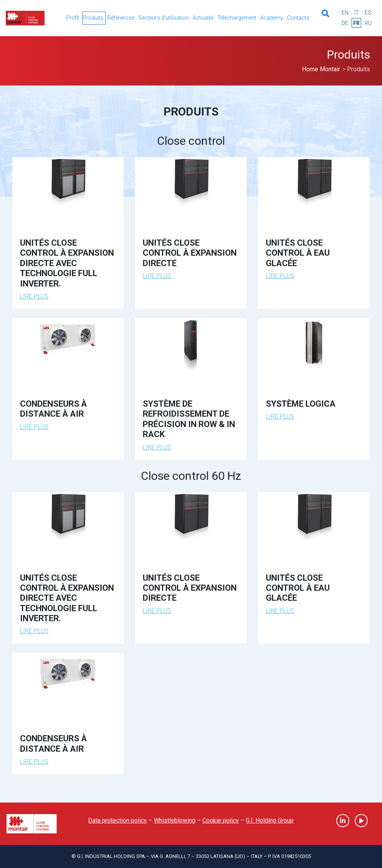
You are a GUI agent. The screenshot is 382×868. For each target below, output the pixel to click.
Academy (272, 18)
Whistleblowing (175, 820)
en (345, 13)
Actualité (203, 18)
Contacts (298, 18)
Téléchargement (237, 18)
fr (356, 23)
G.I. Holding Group (270, 820)
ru (368, 23)
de (345, 23)
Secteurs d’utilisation (164, 18)
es (368, 13)
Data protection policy (118, 820)
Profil (73, 18)
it (357, 13)
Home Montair (321, 69)
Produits (93, 18)
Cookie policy (221, 820)
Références (121, 18)
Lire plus (34, 296)
